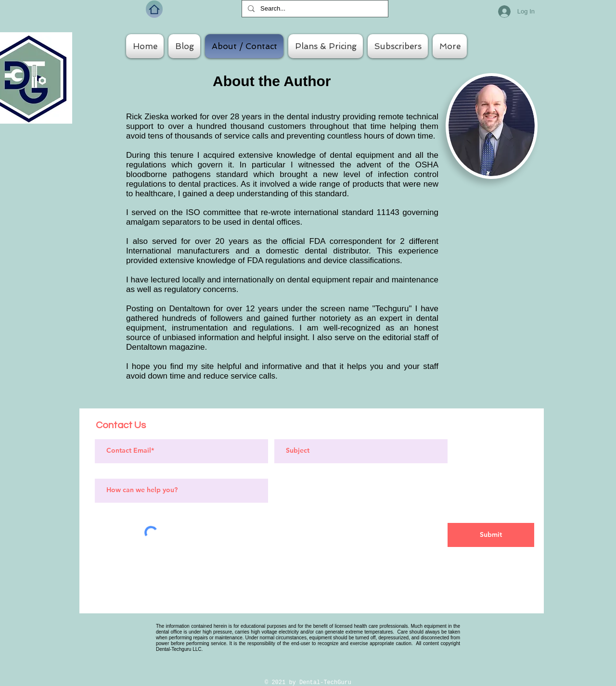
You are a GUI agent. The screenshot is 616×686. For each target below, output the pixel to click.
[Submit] (491, 535)
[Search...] (314, 9)
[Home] (154, 9)
